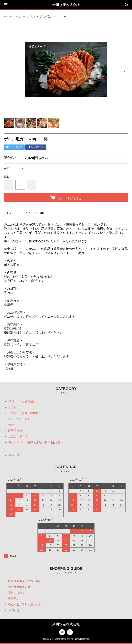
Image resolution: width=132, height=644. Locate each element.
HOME (8, 17)
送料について (16, 593)
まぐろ (12, 407)
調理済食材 (15, 431)
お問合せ (14, 610)
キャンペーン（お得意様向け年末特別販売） (36, 442)
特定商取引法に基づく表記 (25, 581)
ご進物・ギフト (18, 436)
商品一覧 (14, 455)
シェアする (36, 147)
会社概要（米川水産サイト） (26, 604)
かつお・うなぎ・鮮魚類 (23, 413)
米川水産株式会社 (66, 5)
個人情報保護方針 (19, 587)
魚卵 (11, 425)
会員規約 (14, 599)
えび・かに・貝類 (25, 17)
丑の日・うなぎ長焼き (22, 401)
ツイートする (14, 147)
